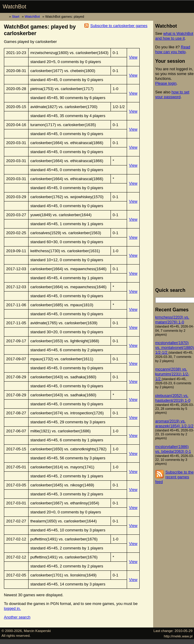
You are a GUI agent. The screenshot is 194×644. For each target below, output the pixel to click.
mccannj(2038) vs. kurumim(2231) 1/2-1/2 (172, 374)
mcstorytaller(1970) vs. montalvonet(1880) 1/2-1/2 (175, 348)
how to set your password (172, 94)
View (133, 57)
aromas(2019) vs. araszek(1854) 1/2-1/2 (174, 423)
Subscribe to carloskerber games (119, 26)
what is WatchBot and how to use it (174, 36)
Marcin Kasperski (37, 631)
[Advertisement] (175, 193)
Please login (166, 83)
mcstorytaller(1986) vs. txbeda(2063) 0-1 (173, 449)
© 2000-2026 (12, 631)
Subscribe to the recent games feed (174, 477)
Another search (17, 617)
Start (16, 16)
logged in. (12, 608)
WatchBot (14, 7)
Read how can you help (173, 49)
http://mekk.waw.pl (178, 636)
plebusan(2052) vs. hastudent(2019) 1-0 (173, 398)
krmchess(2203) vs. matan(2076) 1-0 (172, 320)
